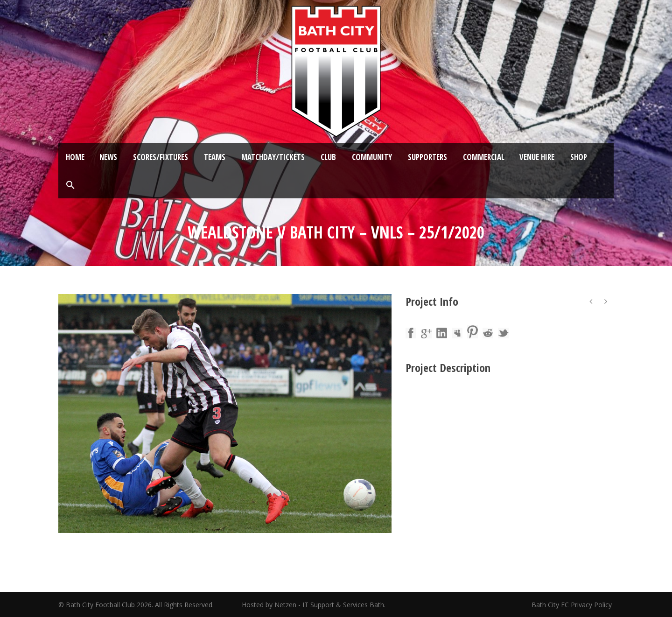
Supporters (427, 157)
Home (75, 157)
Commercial (484, 157)
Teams (215, 157)
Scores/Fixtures (161, 157)
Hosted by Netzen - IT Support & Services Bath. (314, 605)
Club (328, 157)
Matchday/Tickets (273, 157)
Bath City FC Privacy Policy (573, 605)
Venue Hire (537, 157)
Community (372, 157)
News (108, 157)
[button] (70, 185)
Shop (579, 157)
